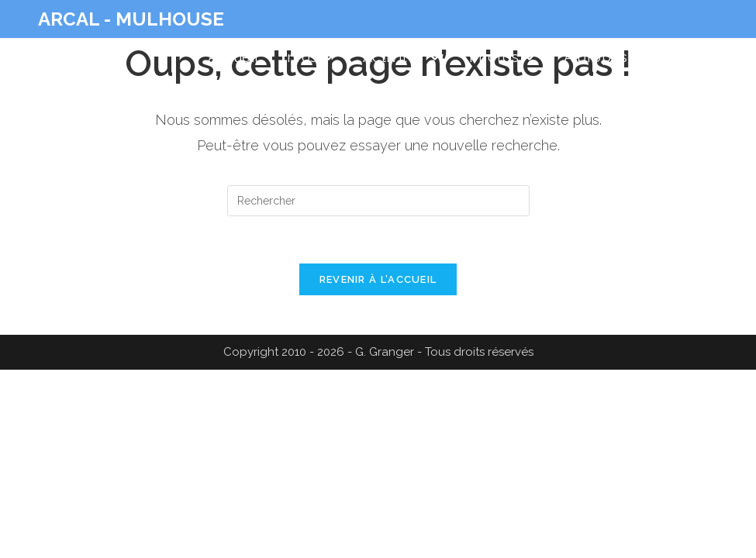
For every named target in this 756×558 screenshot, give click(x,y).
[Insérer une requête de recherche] (378, 201)
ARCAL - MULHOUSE (131, 19)
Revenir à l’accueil (378, 279)
